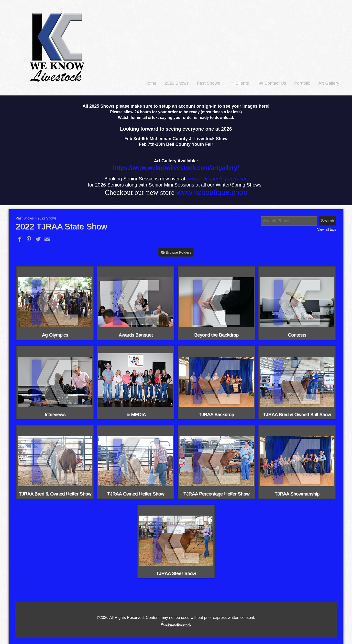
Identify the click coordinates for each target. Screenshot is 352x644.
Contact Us (272, 83)
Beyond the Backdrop (216, 335)
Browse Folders (178, 252)
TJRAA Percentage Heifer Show (216, 494)
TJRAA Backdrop (216, 414)
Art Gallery (329, 83)
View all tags (327, 229)
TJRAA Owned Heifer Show (136, 494)
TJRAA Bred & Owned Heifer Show (55, 494)
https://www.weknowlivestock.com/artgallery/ (176, 168)
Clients (239, 83)
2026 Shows (177, 83)
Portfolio (302, 83)
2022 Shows (47, 218)
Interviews (55, 414)
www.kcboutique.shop (212, 192)
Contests (297, 335)
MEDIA (138, 414)
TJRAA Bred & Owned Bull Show (297, 414)
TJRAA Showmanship (297, 494)
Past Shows (208, 83)
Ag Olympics (55, 335)
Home (151, 83)
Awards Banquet (136, 335)
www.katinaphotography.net (217, 179)
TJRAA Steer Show (176, 573)
